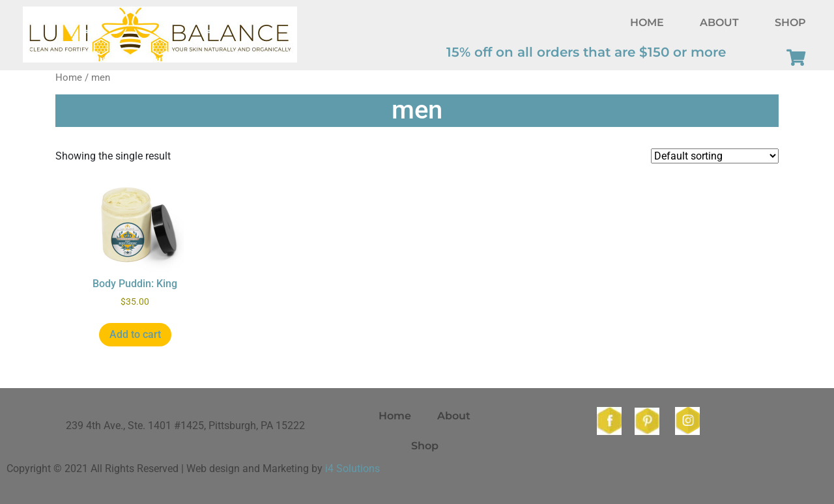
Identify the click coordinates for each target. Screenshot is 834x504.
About (719, 22)
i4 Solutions (352, 469)
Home (647, 22)
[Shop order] (715, 156)
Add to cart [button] (135, 334)
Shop (790, 22)
